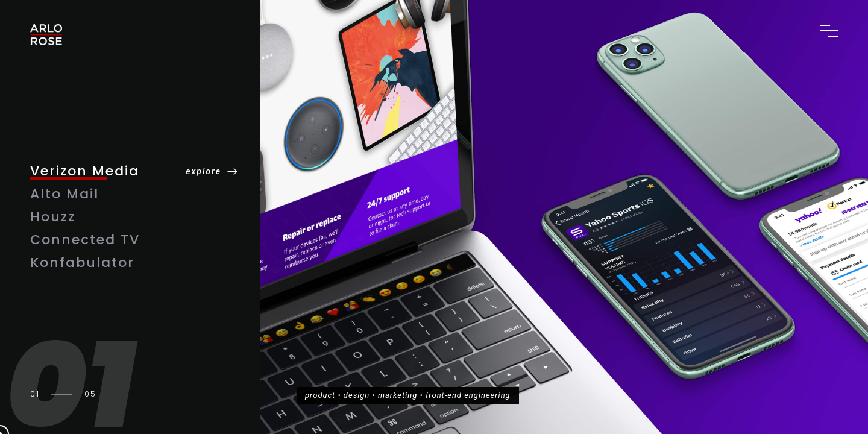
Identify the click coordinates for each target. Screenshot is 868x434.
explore (203, 171)
